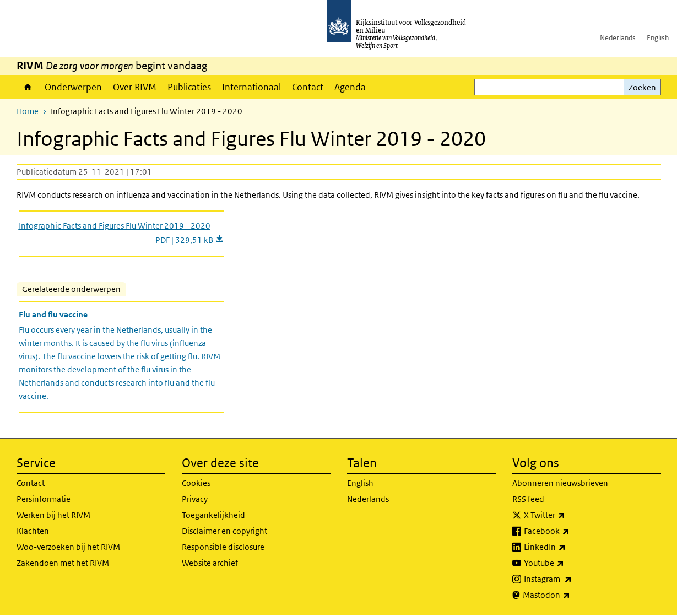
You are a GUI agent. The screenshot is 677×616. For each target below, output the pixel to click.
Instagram (572, 579)
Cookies (196, 483)
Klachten (33, 531)
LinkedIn (569, 547)
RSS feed (528, 499)
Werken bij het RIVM (53, 515)
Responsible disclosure (223, 547)
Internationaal (251, 87)
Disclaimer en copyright (224, 531)
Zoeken (642, 87)
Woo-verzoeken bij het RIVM (68, 547)
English (658, 38)
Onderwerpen (73, 87)
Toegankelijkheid (213, 515)
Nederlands (618, 38)
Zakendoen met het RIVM (63, 563)
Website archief (210, 563)
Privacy (195, 499)
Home (28, 87)
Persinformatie (44, 499)
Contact (308, 87)
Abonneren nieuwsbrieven (560, 483)
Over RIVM (135, 87)
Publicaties (189, 87)
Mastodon (571, 595)
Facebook (571, 531)
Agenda (350, 87)
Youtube (568, 563)
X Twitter (569, 515)
